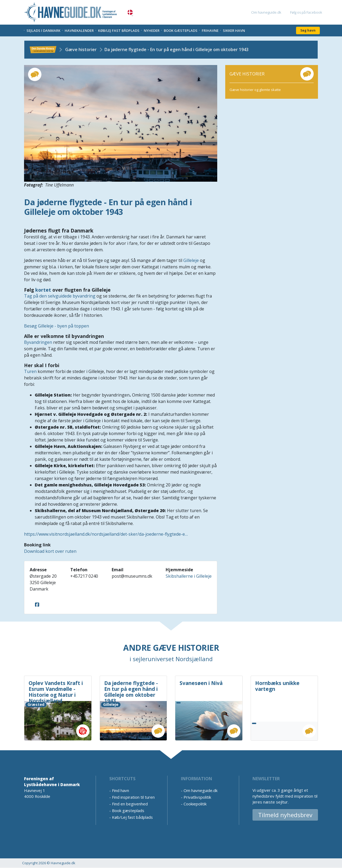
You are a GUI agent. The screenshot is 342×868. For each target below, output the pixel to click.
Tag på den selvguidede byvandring (60, 296)
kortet (43, 290)
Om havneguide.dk (266, 12)
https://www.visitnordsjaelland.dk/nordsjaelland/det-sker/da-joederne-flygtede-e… (106, 534)
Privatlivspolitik (197, 797)
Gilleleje (191, 260)
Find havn (121, 790)
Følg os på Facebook (306, 12)
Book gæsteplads (181, 31)
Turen (30, 371)
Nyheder (152, 31)
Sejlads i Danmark (43, 31)
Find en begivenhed (130, 804)
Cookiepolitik (195, 804)
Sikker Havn (234, 31)
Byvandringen (38, 342)
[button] (132, 16)
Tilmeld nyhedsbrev (285, 815)
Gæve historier (81, 50)
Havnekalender (79, 31)
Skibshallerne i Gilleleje (189, 576)
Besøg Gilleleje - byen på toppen (57, 326)
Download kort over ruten (50, 551)
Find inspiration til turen (133, 797)
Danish (130, 12)
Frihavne (210, 31)
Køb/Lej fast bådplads (119, 31)
